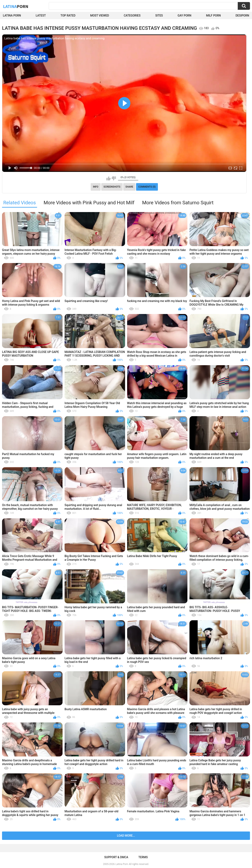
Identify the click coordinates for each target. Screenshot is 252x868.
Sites (159, 15)
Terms (143, 857)
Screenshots (112, 187)
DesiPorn (242, 15)
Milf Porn (213, 15)
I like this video (108, 178)
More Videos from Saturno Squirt (178, 203)
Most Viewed (100, 15)
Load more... (126, 836)
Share (129, 187)
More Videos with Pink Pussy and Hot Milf (89, 203)
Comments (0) (147, 187)
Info (96, 187)
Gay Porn (184, 15)
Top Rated (68, 15)
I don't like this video (114, 178)
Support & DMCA (116, 857)
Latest (41, 15)
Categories (132, 15)
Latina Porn (12, 15)
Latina (16, 6)
